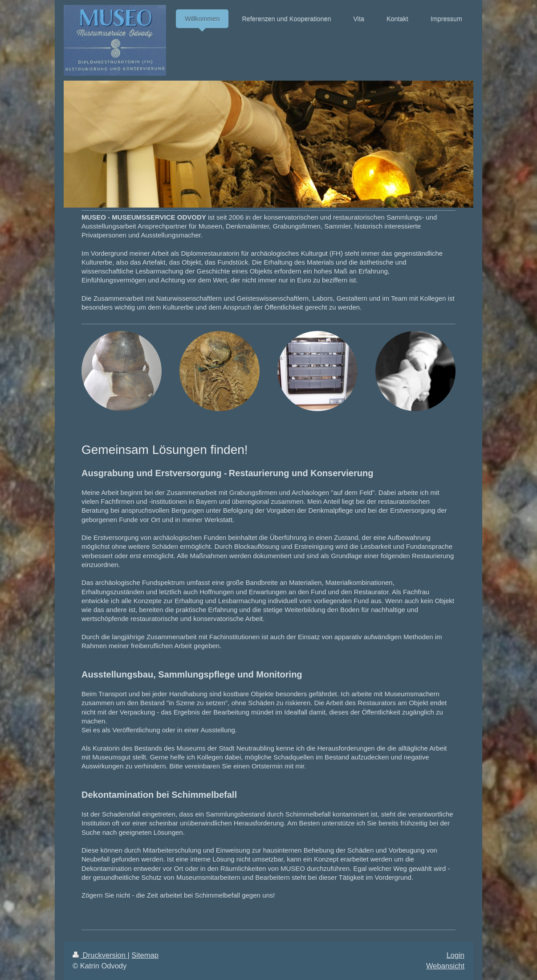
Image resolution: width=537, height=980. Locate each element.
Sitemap (145, 955)
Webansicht (445, 966)
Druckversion (100, 955)
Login (456, 955)
